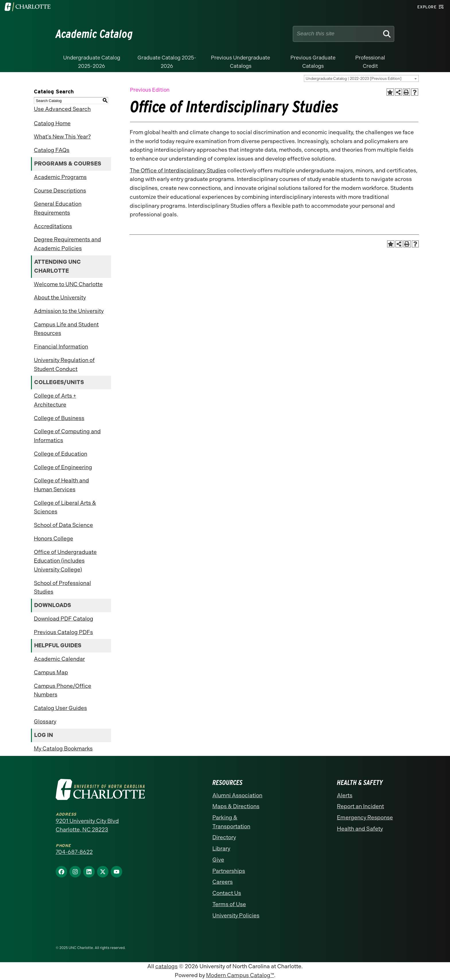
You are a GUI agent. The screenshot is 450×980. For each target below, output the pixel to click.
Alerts (345, 795)
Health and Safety (360, 829)
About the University (60, 298)
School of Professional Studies (62, 588)
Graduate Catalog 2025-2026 (167, 62)
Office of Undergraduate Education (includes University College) (65, 561)
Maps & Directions (236, 806)
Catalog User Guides (60, 708)
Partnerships (229, 871)
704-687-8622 (74, 852)
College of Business (59, 418)
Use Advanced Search (62, 109)
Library (221, 849)
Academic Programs (60, 177)
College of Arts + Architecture (55, 400)
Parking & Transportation (231, 822)
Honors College (54, 539)
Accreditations (53, 226)
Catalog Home (52, 123)
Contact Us (227, 893)
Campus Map (51, 672)
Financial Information (61, 347)
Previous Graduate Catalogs (313, 62)
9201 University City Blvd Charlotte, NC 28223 (87, 825)
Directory (224, 837)
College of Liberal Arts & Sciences (65, 507)
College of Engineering (63, 467)
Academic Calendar (59, 659)
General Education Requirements (58, 208)
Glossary (45, 722)
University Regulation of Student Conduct (64, 365)
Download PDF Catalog (64, 619)
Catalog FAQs (52, 150)
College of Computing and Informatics (67, 436)
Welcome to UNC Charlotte (68, 284)
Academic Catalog (94, 34)
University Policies (236, 915)
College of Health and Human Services (61, 485)
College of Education (61, 454)
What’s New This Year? (62, 137)
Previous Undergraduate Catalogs (240, 62)
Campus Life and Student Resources (66, 329)
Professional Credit (370, 62)
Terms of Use (229, 904)
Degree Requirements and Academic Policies (67, 244)
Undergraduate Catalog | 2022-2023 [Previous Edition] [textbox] (354, 79)
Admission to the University (69, 311)
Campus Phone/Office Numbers (63, 690)
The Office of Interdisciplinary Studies (178, 171)
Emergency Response (365, 818)
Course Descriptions (60, 191)
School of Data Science (63, 525)
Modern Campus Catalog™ (240, 975)
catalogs (166, 966)
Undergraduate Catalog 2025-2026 (92, 62)
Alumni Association (237, 795)
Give (218, 860)
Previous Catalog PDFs (63, 632)
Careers (223, 882)
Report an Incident (360, 806)
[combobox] (361, 78)
